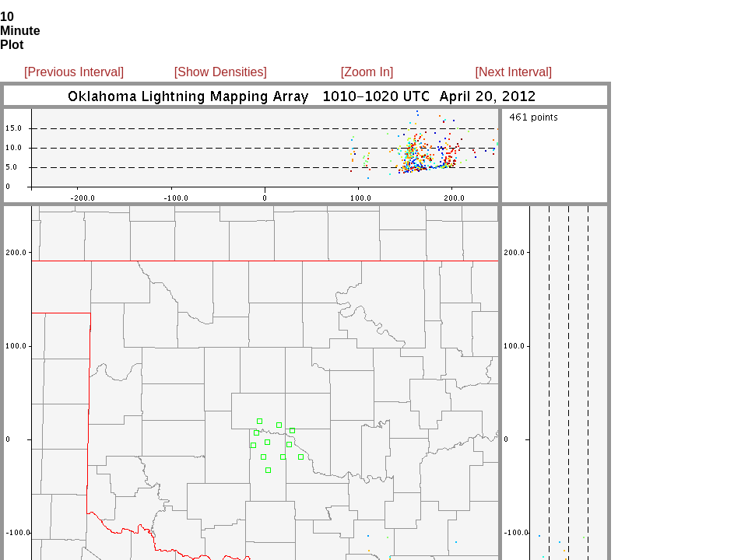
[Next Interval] (514, 72)
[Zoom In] (367, 72)
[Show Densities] (221, 72)
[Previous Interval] (74, 72)
